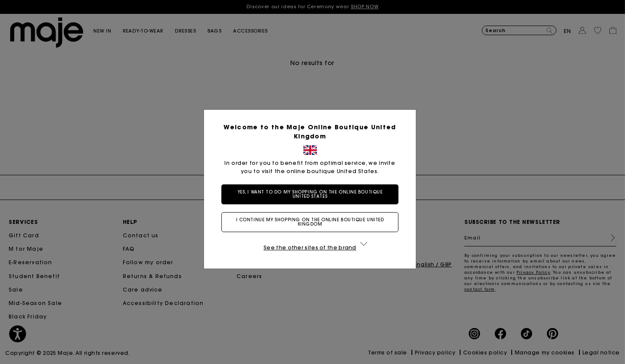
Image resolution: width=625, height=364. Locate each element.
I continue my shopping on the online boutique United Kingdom (310, 222)
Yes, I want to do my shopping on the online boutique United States (310, 194)
